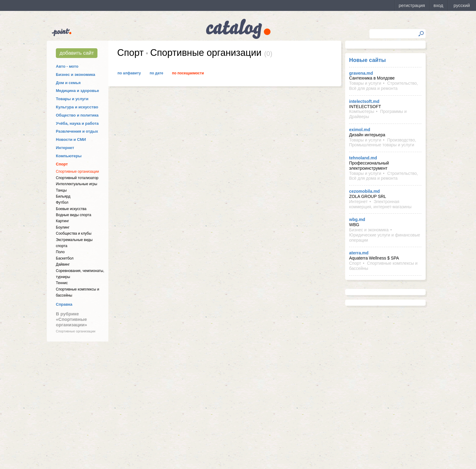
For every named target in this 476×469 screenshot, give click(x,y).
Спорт (62, 164)
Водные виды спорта (73, 215)
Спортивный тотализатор (77, 178)
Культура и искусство (77, 107)
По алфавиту (129, 73)
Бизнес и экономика (76, 75)
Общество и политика (77, 115)
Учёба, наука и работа (77, 123)
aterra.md (359, 253)
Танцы (61, 190)
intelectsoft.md (364, 101)
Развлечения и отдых (77, 131)
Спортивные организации (77, 172)
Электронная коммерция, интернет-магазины (380, 204)
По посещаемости (188, 73)
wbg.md (357, 219)
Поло (60, 252)
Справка (64, 304)
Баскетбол (65, 258)
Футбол (62, 202)
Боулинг (63, 227)
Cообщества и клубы (74, 233)
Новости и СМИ (71, 139)
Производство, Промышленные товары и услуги (383, 143)
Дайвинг (63, 264)
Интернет (65, 148)
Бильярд (63, 196)
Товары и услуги (72, 99)
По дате (156, 73)
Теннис (62, 283)
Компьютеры (69, 156)
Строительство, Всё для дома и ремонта (384, 86)
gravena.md (361, 73)
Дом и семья (68, 83)
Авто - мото (67, 66)
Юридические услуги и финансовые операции (385, 238)
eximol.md (360, 130)
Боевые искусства (71, 209)
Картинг (62, 221)
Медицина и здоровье (77, 91)
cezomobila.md (364, 191)
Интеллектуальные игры (76, 184)
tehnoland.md (363, 158)
